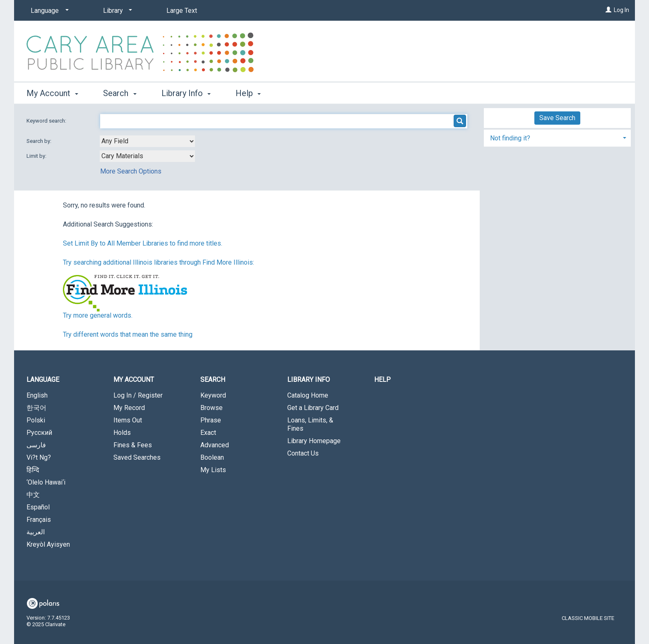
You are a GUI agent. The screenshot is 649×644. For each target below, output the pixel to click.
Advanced (215, 445)
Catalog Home (308, 395)
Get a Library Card (313, 408)
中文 (33, 495)
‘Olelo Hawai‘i (46, 482)
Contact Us (303, 453)
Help (382, 380)
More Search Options (131, 171)
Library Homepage (314, 441)
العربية (36, 532)
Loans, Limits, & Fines (310, 424)
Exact (208, 433)
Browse (212, 408)
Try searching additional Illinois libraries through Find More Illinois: (159, 262)
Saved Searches (137, 457)
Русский (39, 433)
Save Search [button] (557, 118)
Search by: (40, 141)
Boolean (212, 457)
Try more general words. (98, 315)
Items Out (128, 420)
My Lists (213, 470)
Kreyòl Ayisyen (48, 544)
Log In (621, 10)
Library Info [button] (186, 93)
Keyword (213, 395)
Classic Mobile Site (588, 618)
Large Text (182, 11)
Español (38, 507)
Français (39, 520)
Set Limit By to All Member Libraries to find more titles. (143, 243)
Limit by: (37, 156)
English (37, 395)
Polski (36, 420)
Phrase (211, 420)
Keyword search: (47, 121)
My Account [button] (52, 93)
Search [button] (120, 93)
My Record (129, 408)
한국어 (36, 408)
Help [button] (248, 93)
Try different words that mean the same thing (128, 334)
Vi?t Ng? (39, 457)
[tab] (557, 137)
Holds (122, 433)
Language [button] (43, 380)
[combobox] (147, 141)
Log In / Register (138, 395)
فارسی (36, 445)
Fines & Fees (133, 445)
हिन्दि (33, 470)
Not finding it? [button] (510, 138)
